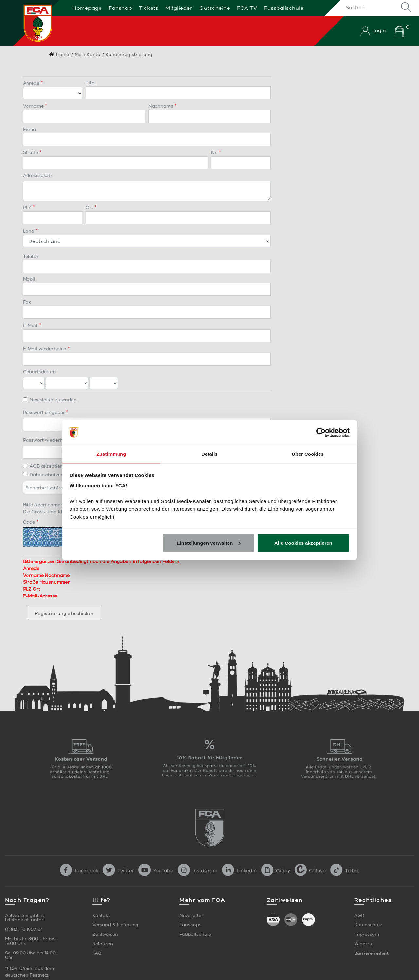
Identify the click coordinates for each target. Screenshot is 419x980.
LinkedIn (239, 871)
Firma (29, 129)
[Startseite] (30, 23)
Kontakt (101, 915)
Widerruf (364, 944)
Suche (406, 7)
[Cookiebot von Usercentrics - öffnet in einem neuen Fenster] (321, 432)
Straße (31, 153)
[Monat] (67, 383)
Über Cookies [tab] (308, 454)
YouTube (156, 871)
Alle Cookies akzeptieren (303, 543)
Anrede (32, 83)
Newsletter (191, 915)
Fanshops (190, 925)
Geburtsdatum (39, 372)
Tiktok (345, 871)
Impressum (367, 934)
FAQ (97, 953)
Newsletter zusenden (53, 400)
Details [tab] (209, 454)
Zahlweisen (105, 934)
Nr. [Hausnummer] (215, 153)
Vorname (34, 106)
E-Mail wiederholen (45, 349)
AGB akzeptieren (49, 466)
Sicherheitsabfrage (47, 488)
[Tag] (34, 383)
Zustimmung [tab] (111, 454)
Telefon (31, 256)
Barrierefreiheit (371, 953)
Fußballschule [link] (195, 934)
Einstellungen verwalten (209, 543)
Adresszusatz (38, 176)
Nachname (161, 106)
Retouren (103, 944)
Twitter (118, 871)
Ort (90, 208)
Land (29, 231)
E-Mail (31, 325)
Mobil (29, 279)
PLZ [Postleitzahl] (28, 208)
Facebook (79, 871)
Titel (91, 83)
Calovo (310, 871)
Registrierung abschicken (65, 613)
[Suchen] (377, 7)
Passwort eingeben (44, 412)
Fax (27, 302)
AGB (359, 915)
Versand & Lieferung (115, 925)
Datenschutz (368, 925)
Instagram (198, 871)
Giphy (276, 871)
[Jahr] (104, 383)
